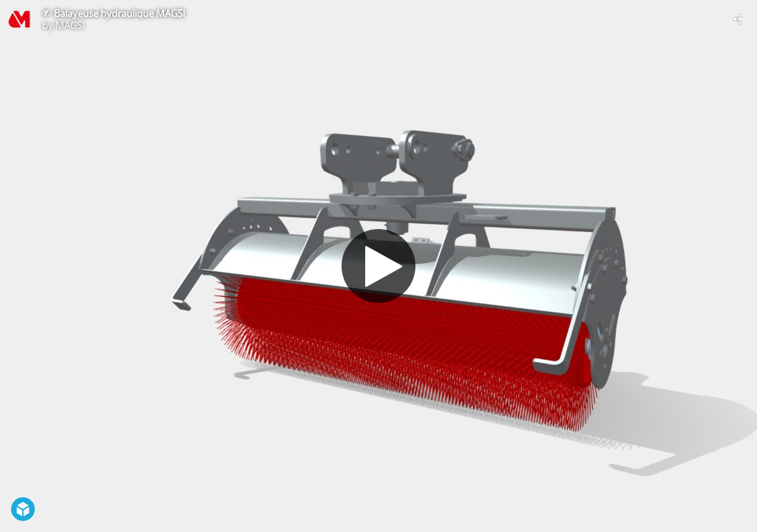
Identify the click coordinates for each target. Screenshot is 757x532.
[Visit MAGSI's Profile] (19, 19)
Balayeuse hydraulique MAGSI (120, 13)
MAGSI (70, 25)
